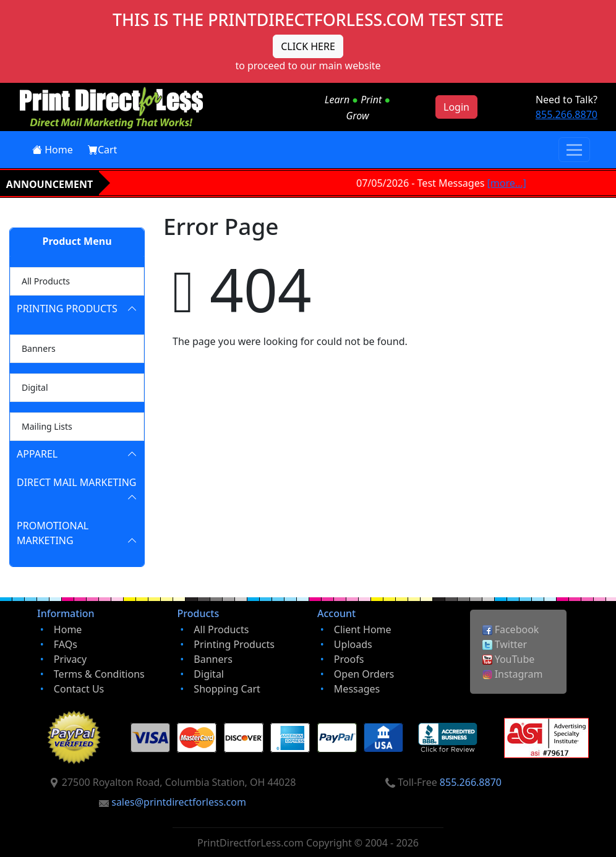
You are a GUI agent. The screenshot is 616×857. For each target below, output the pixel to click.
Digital (32, 386)
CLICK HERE (308, 46)
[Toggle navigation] (574, 150)
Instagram (513, 674)
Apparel (37, 454)
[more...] (509, 183)
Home (53, 150)
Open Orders (364, 674)
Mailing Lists (45, 425)
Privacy (70, 659)
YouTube (509, 659)
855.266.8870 (567, 114)
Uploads (353, 644)
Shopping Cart (227, 689)
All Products (43, 280)
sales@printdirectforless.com (179, 802)
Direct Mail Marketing (76, 482)
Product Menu (77, 241)
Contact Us (79, 689)
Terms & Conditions (99, 674)
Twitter (505, 644)
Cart (102, 150)
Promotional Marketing (53, 533)
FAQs (66, 644)
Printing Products (67, 309)
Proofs (349, 659)
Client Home (363, 629)
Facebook (511, 629)
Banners (36, 347)
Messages (357, 689)
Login (456, 107)
